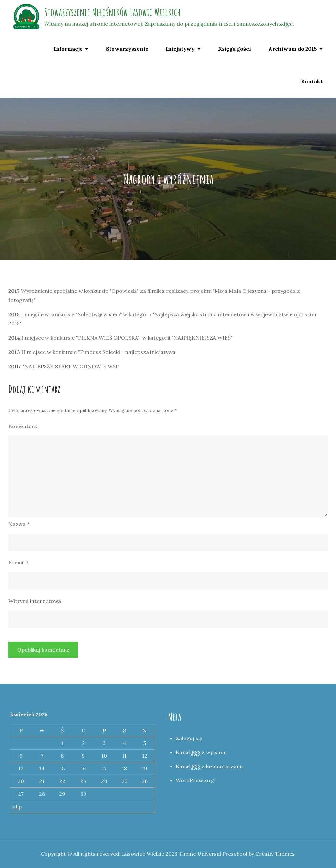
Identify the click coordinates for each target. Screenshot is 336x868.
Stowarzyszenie (127, 49)
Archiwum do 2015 (293, 49)
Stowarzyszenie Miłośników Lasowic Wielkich (112, 12)
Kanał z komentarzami (209, 766)
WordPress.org (195, 780)
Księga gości (234, 49)
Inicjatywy (180, 49)
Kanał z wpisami (201, 752)
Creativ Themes (275, 854)
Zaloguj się (189, 738)
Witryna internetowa (35, 601)
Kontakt (312, 81)
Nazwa (19, 524)
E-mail (19, 563)
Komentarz (23, 426)
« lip (17, 807)
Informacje (68, 49)
